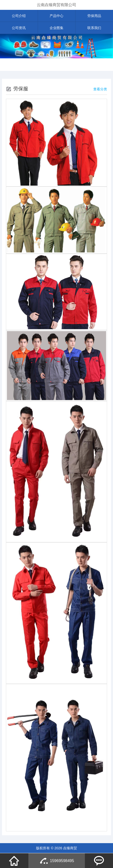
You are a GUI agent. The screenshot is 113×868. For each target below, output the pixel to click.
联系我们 (94, 28)
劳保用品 (94, 16)
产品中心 (56, 16)
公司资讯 (19, 28)
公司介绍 (19, 16)
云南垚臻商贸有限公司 (56, 5)
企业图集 (56, 28)
